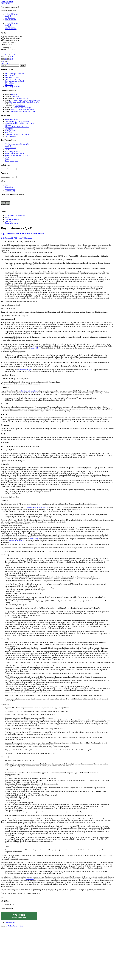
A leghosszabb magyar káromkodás (17, 144)
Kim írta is (30, 880)
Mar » (8, 63)
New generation (16, 104)
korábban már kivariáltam (30, 391)
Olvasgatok (15, 96)
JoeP (21, 238)
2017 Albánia (9, 83)
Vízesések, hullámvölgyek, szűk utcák (18, 155)
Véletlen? (14, 95)
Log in (7, 185)
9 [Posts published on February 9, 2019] (12, 54)
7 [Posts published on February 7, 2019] (8, 54)
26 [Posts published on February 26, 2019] (4, 61)
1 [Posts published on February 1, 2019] (10, 52)
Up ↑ (21, 927)
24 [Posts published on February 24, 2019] (14, 59)
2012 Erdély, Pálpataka (13, 87)
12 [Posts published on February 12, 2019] (4, 57)
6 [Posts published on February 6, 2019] (6, 54)
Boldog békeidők (11, 131)
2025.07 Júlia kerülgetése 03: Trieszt (17, 127)
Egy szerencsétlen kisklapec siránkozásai (22, 234)
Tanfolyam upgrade (11, 161)
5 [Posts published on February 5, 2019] (4, 54)
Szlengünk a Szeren (12, 223)
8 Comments (28, 238)
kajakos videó (35, 348)
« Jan (3, 63)
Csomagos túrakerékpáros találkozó (17, 121)
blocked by (19, 917)
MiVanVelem (5, 4)
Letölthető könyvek (11, 14)
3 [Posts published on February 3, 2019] (14, 52)
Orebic (7, 150)
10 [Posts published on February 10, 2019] (14, 54)
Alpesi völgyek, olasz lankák (15, 153)
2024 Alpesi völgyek (12, 77)
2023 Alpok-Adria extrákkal (14, 81)
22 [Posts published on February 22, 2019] (10, 59)
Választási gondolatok (12, 119)
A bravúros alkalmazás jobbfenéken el (18, 134)
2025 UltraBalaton (11, 75)
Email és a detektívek (12, 219)
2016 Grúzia (9, 85)
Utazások (8, 16)
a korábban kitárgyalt (25, 370)
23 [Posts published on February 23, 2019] (12, 59)
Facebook (8, 221)
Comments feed (10, 189)
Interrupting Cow (22, 98)
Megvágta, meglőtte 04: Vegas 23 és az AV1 (25, 100)
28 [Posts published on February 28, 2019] (8, 61)
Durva (7, 157)
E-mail (7, 217)
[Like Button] (2, 899)
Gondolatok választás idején (22, 108)
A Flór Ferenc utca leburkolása (15, 216)
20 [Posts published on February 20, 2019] (6, 59)
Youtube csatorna (11, 20)
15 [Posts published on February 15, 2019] (10, 57)
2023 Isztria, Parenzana (13, 79)
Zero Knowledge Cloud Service (37, 507)
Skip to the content (7, 2)
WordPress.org (10, 191)
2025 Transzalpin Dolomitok (15, 74)
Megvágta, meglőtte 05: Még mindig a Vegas (20, 123)
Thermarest (9, 132)
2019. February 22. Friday (10, 238)
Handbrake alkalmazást (17, 541)
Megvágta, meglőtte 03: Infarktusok (23, 109)
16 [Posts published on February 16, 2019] (12, 57)
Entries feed (9, 187)
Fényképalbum (10, 18)
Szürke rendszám (11, 148)
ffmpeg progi (34, 539)
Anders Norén (13, 927)
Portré (7, 159)
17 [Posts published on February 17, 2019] (14, 57)
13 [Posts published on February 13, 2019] (6, 57)
